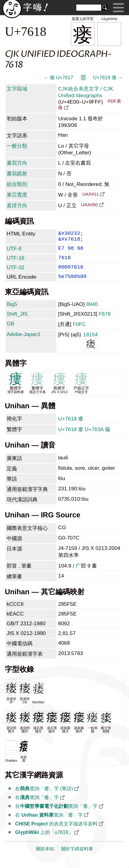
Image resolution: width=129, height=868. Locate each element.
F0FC (79, 332)
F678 (105, 322)
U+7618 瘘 (71, 427)
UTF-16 (16, 262)
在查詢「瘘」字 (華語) (44, 796)
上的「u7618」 (44, 840)
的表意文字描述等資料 (56, 832)
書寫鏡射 (17, 173)
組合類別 (17, 184)
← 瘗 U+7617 (58, 78)
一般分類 (17, 146)
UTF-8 (14, 252)
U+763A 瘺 (98, 437)
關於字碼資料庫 (77, 857)
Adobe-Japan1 (24, 342)
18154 (91, 349)
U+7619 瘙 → (108, 78)
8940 (92, 312)
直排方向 (17, 205)
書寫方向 (17, 163)
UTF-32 (16, 273)
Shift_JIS (17, 322)
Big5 (12, 312)
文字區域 (17, 89)
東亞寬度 (17, 195)
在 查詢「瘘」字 (49, 823)
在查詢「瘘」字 (37, 805)
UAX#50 (89, 205)
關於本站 (45, 857)
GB (10, 331)
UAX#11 (91, 194)
